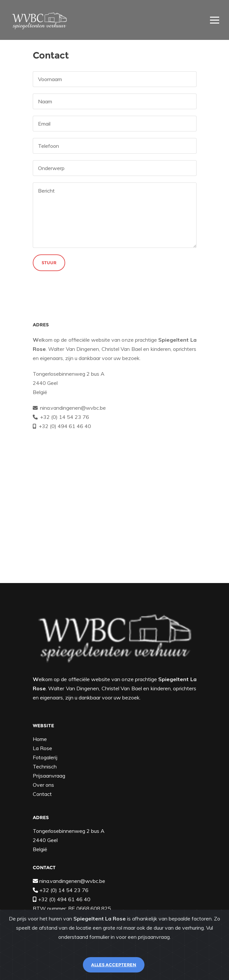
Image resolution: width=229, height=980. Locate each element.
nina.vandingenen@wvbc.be (73, 408)
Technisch (45, 766)
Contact (42, 794)
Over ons (43, 785)
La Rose (42, 748)
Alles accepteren (114, 965)
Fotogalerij (45, 757)
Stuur (49, 263)
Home (40, 739)
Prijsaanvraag (49, 776)
